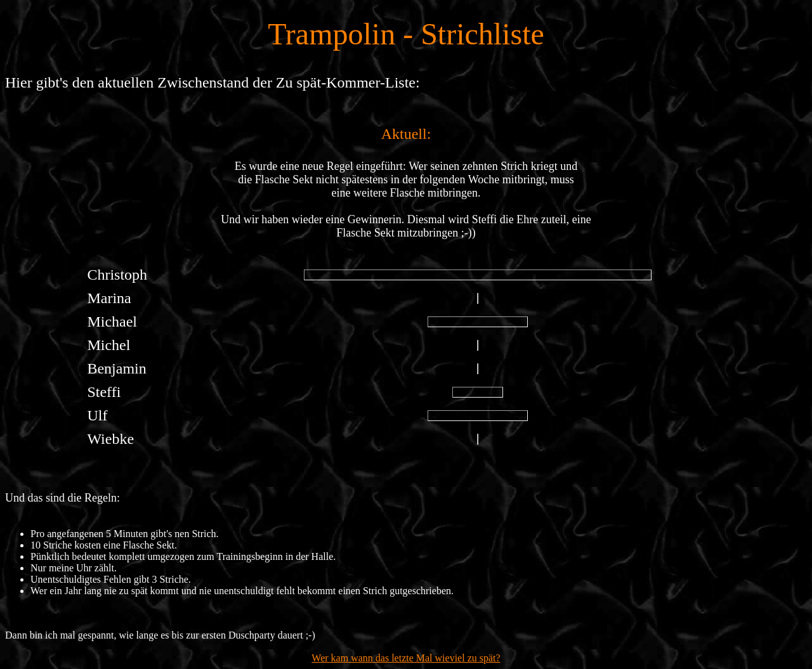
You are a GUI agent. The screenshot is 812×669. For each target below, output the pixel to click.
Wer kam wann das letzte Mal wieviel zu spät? (406, 658)
